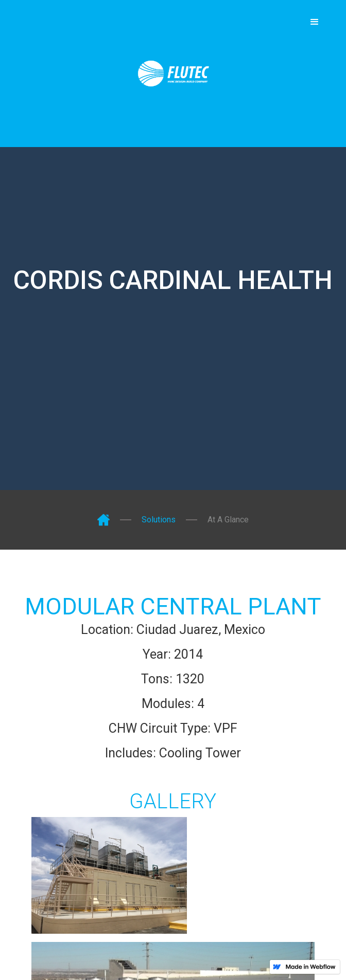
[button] (315, 22)
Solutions (159, 520)
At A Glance (228, 520)
